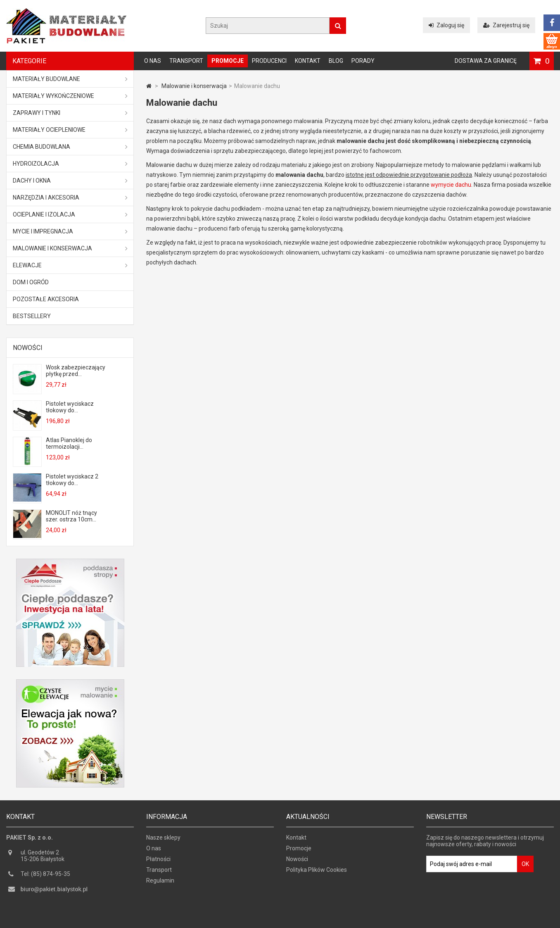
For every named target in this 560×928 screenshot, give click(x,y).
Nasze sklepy (163, 839)
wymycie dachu (451, 185)
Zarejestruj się (506, 25)
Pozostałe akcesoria (46, 299)
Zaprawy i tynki (70, 113)
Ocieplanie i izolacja (70, 214)
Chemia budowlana (70, 147)
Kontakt (308, 61)
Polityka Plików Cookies (317, 871)
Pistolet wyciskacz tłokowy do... (70, 407)
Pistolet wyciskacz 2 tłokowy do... (72, 480)
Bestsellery (32, 316)
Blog (336, 61)
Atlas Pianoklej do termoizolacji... (69, 443)
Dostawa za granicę (486, 61)
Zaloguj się (446, 25)
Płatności (158, 860)
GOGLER (304, 921)
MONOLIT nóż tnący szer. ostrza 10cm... (71, 516)
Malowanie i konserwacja (70, 248)
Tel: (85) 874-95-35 (45, 875)
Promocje (228, 61)
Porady (363, 61)
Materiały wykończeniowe (70, 96)
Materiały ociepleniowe (70, 130)
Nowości (28, 348)
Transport (186, 61)
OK (525, 865)
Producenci (269, 61)
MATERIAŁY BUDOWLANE (70, 79)
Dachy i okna (70, 181)
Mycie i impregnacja (70, 231)
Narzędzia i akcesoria (70, 197)
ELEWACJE (70, 265)
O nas (153, 61)
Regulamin (160, 882)
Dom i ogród (31, 282)
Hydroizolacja (70, 164)
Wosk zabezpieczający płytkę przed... (76, 371)
